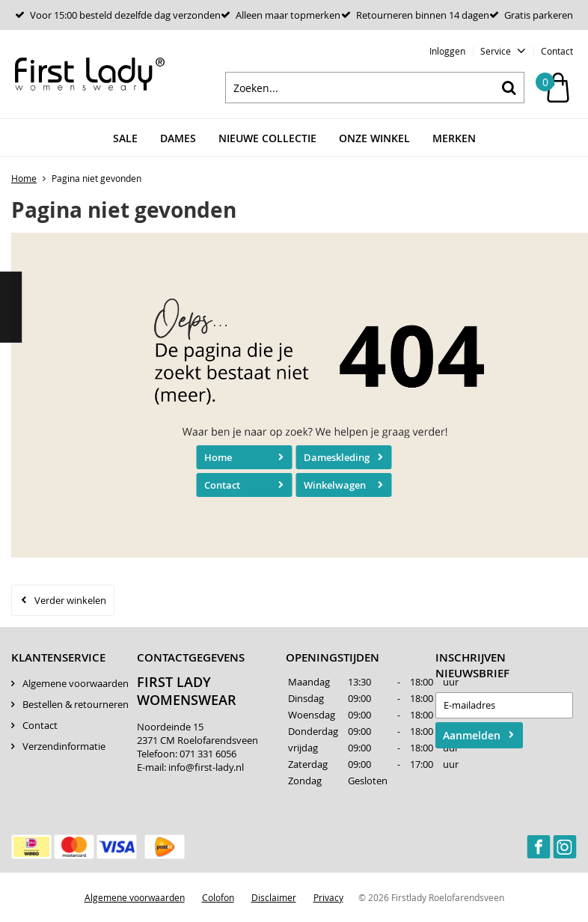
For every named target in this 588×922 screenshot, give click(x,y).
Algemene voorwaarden (76, 683)
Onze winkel (374, 138)
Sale (125, 138)
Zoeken (509, 88)
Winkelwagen (335, 485)
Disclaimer (274, 897)
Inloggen (447, 51)
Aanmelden (472, 735)
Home (218, 457)
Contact (557, 51)
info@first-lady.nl (206, 767)
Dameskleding (337, 457)
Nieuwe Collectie (267, 138)
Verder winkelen (70, 600)
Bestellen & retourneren (76, 704)
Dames (178, 138)
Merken (454, 138)
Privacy (328, 897)
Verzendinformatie (64, 746)
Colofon (218, 897)
